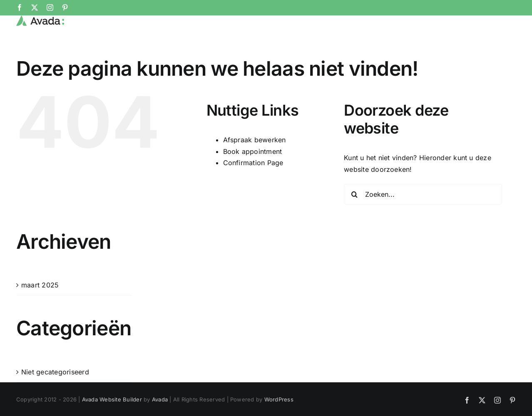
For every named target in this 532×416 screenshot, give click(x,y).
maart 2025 (40, 312)
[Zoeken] (354, 222)
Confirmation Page (253, 191)
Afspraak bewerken (255, 168)
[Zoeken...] (423, 222)
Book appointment (253, 179)
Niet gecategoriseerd (55, 399)
